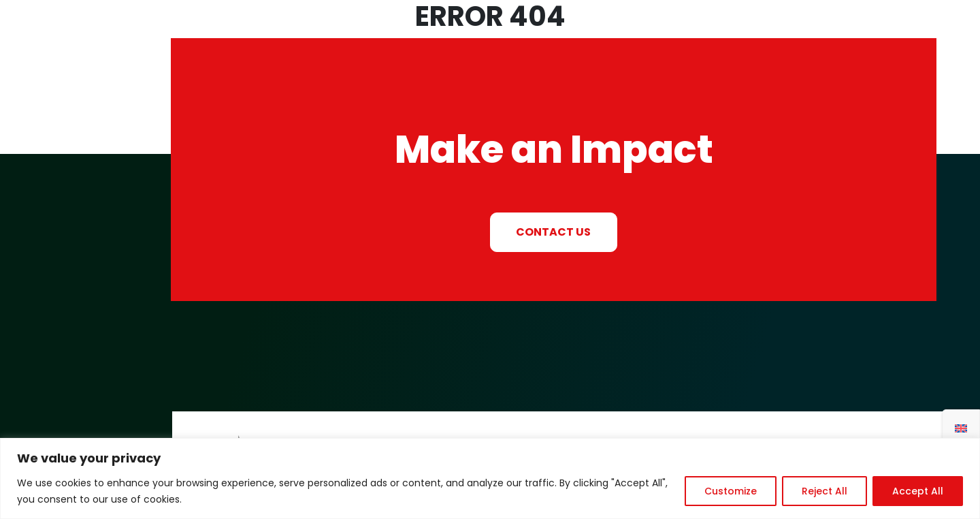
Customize (731, 491)
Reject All (824, 491)
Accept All (918, 491)
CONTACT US (553, 232)
